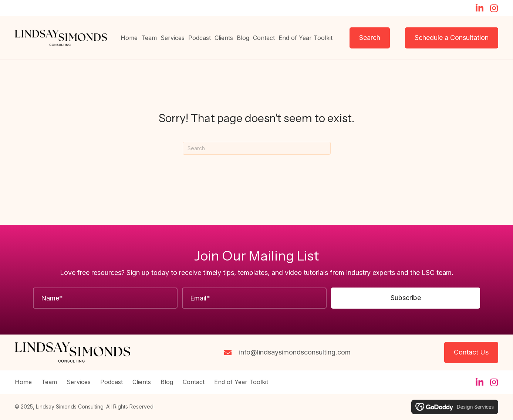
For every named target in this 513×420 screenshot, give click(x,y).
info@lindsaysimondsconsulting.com (295, 352)
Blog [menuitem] (167, 382)
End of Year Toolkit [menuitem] (241, 382)
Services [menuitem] (79, 382)
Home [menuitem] (23, 382)
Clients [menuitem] (142, 382)
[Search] (257, 148)
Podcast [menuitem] (112, 382)
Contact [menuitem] (194, 382)
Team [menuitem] (49, 382)
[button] (479, 8)
